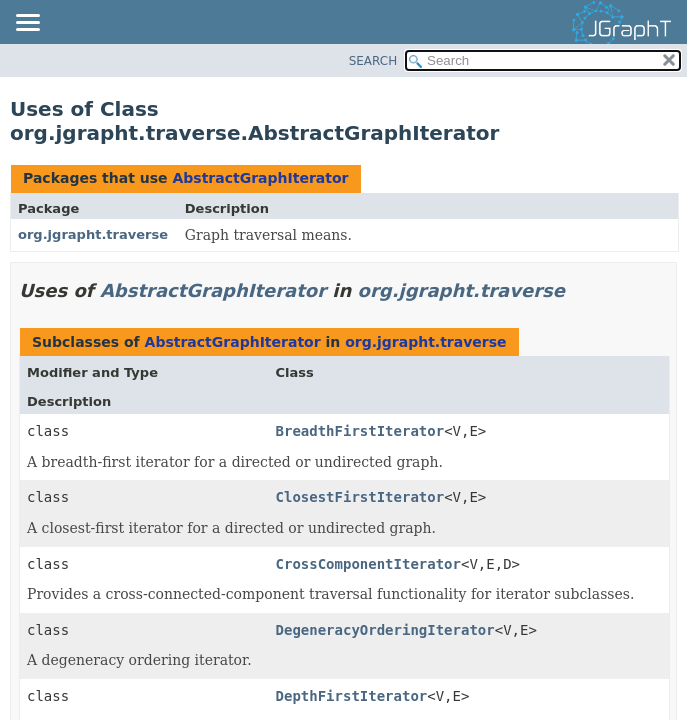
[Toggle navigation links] (27, 24)
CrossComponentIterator (368, 564)
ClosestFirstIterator (360, 497)
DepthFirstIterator (352, 696)
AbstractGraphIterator (260, 178)
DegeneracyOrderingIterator (385, 630)
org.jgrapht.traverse (93, 234)
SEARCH (373, 61)
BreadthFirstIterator (360, 431)
